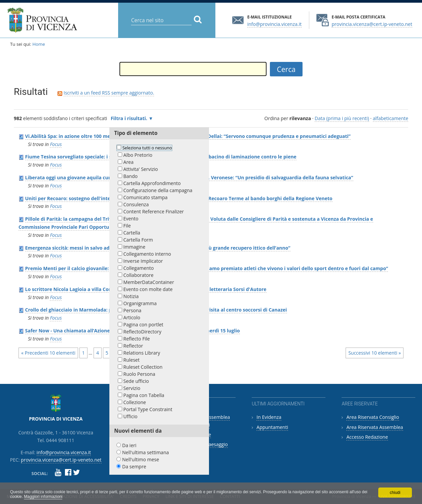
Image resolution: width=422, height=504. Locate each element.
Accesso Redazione (367, 437)
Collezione (135, 402)
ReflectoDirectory (143, 332)
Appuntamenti (272, 427)
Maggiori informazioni (43, 497)
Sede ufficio (136, 381)
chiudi (395, 493)
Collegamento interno (147, 254)
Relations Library (142, 353)
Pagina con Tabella (144, 395)
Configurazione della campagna (158, 190)
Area (129, 162)
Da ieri (129, 445)
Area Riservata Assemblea (375, 427)
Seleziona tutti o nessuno (147, 148)
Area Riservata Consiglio (373, 417)
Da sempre (134, 466)
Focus (56, 144)
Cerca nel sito (131, 15)
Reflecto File (137, 339)
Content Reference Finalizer (154, 211)
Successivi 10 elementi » (375, 353)
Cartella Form (138, 240)
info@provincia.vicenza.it (275, 24)
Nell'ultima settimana (146, 452)
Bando (131, 176)
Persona (132, 310)
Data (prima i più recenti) (342, 118)
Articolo (132, 317)
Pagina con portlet (144, 325)
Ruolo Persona (139, 374)
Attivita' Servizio (141, 169)
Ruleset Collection (143, 367)
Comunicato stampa (146, 197)
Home (39, 44)
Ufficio (131, 416)
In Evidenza (269, 417)
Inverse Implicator (143, 261)
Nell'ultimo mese (141, 459)
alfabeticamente (391, 118)
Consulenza (136, 204)
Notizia (131, 296)
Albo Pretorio (138, 155)
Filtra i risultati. (129, 118)
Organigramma (140, 303)
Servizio (132, 388)
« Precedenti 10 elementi (48, 353)
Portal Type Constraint (148, 409)
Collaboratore (139, 275)
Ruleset (132, 360)
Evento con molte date (148, 289)
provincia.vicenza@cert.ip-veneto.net (372, 24)
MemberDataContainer (149, 282)
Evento (131, 219)
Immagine (134, 247)
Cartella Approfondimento (152, 183)
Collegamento (139, 268)
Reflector (133, 346)
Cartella (132, 233)
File (127, 226)
